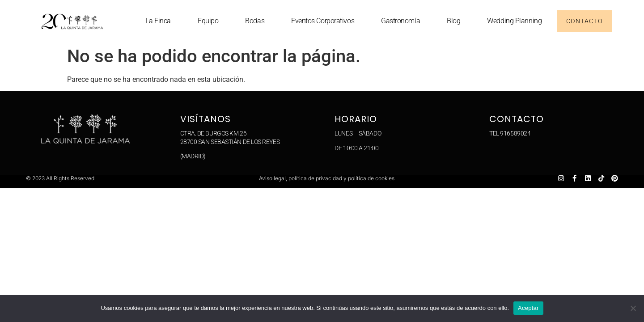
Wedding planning (514, 21)
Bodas (255, 21)
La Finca (158, 21)
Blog (453, 21)
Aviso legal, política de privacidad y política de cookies (327, 178)
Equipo (208, 21)
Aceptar (528, 308)
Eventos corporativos (323, 21)
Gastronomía (400, 21)
